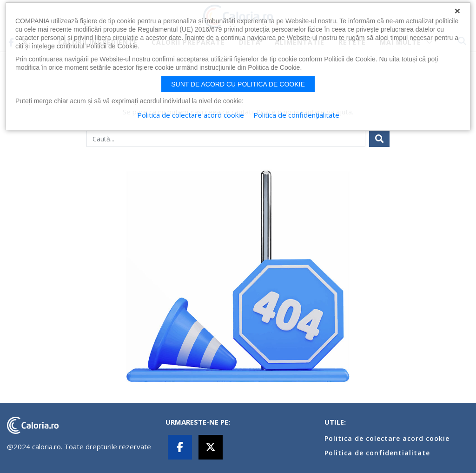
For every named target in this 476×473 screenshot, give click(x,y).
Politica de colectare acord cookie (387, 438)
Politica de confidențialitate (296, 115)
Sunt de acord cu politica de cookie (238, 84)
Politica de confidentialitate (377, 453)
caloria (33, 425)
